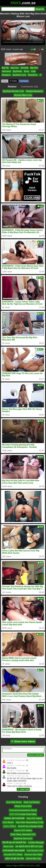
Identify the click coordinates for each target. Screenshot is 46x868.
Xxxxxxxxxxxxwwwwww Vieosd (23, 810)
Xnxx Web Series (14, 802)
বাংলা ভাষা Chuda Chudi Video (23, 814)
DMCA (22, 866)
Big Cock (15, 68)
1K (41, 49)
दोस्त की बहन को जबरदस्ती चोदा (14, 842)
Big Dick (34, 68)
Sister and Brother (32, 802)
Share (5, 81)
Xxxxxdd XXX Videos (13, 855)
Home (9, 866)
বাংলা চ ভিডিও (10, 826)
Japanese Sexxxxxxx (23, 838)
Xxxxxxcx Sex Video (33, 855)
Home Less (8, 847)
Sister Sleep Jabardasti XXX (23, 834)
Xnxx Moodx (8, 822)
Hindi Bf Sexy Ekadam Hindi (30, 826)
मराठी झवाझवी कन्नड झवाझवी (14, 851)
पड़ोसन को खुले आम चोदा (15, 859)
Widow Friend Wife (23, 806)
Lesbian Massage (36, 842)
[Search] (18, 9)
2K (33, 49)
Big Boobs (17, 71)
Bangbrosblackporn (34, 91)
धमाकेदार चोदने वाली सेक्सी (14, 818)
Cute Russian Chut (35, 851)
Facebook (24, 81)
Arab (33, 71)
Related (12, 87)
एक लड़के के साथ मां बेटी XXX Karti (29, 847)
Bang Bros (33, 75)
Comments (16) (30, 87)
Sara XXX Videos (34, 818)
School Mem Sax (33, 859)
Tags (15, 866)
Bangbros (6, 75)
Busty (26, 71)
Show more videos (23, 741)
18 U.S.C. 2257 (33, 866)
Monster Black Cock (23, 95)
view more (23, 789)
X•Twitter (13, 81)
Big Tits (5, 68)
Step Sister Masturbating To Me (30, 822)
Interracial (6, 71)
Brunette (25, 68)
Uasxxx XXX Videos (23, 830)
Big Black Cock (19, 75)
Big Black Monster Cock (13, 91)
